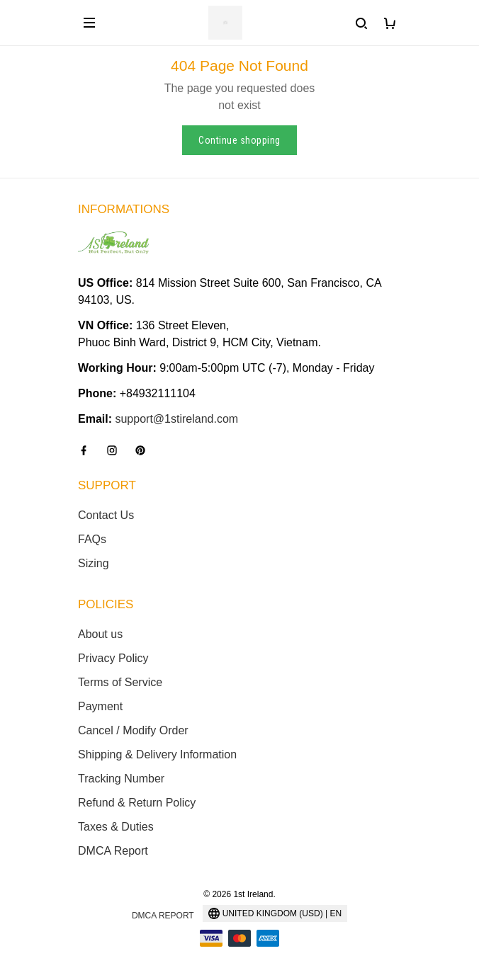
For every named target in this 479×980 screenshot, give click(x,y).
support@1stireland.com (176, 419)
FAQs (92, 539)
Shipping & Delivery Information (157, 754)
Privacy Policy (113, 658)
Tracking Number (121, 779)
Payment (100, 706)
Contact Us (106, 515)
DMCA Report (113, 851)
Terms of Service (120, 682)
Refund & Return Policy (137, 803)
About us (100, 634)
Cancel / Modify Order (133, 730)
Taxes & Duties (116, 827)
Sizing (94, 563)
